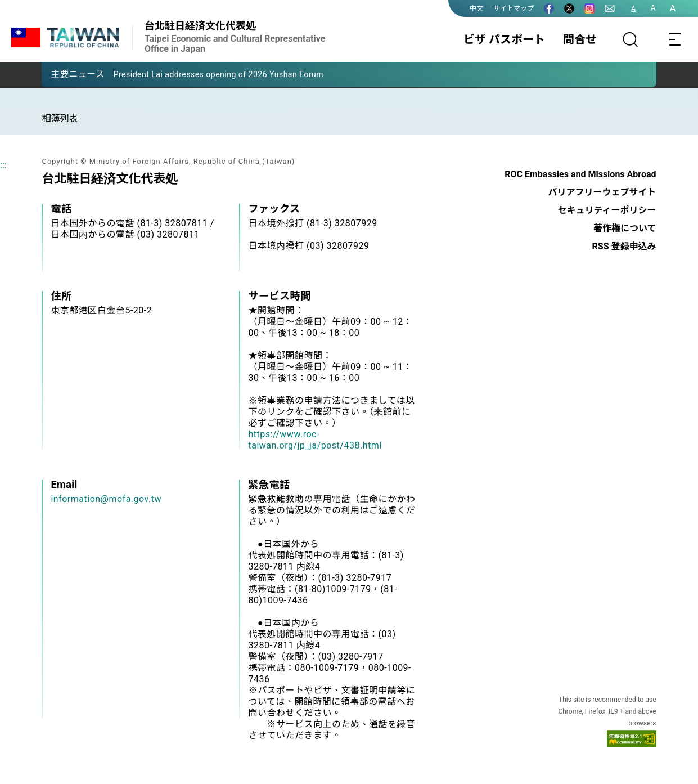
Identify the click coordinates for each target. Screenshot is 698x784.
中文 (476, 8)
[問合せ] (610, 8)
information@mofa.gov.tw (106, 499)
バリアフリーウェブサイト (602, 192)
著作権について (625, 228)
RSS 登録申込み (624, 246)
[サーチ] (631, 39)
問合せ (580, 39)
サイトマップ (514, 8)
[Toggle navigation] (676, 39)
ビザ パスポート (504, 39)
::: (3, 165)
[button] (58, 74)
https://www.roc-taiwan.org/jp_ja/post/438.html (315, 440)
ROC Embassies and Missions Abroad (580, 174)
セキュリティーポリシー (607, 210)
